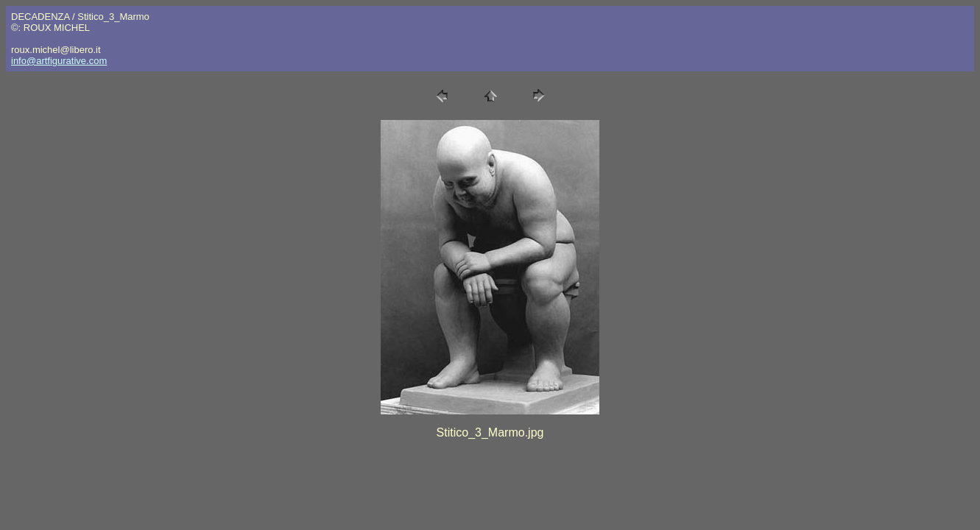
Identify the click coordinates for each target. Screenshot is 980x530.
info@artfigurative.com (59, 61)
